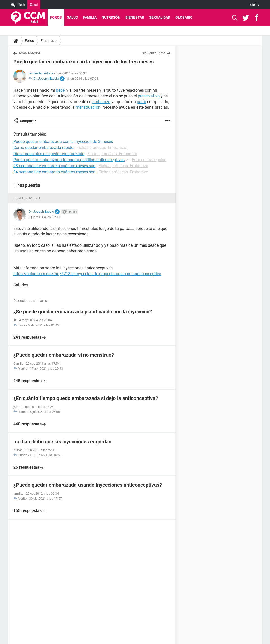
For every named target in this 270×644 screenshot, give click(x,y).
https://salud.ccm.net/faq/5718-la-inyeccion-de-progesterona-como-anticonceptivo (87, 274)
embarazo (101, 102)
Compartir (28, 121)
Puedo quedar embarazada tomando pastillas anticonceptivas (69, 160)
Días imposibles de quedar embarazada (49, 154)
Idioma (254, 5)
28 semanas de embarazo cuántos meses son (54, 166)
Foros (56, 17)
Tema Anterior (29, 53)
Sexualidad (160, 17)
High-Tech (18, 5)
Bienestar (135, 17)
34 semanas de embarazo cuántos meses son (54, 172)
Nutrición (111, 17)
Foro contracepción (149, 160)
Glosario (184, 17)
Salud (34, 5)
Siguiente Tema (154, 53)
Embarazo (49, 41)
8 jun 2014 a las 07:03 (83, 78)
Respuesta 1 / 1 (27, 198)
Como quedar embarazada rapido (43, 148)
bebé (60, 90)
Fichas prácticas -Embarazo (101, 148)
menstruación (88, 107)
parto (141, 102)
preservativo (149, 96)
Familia (90, 17)
